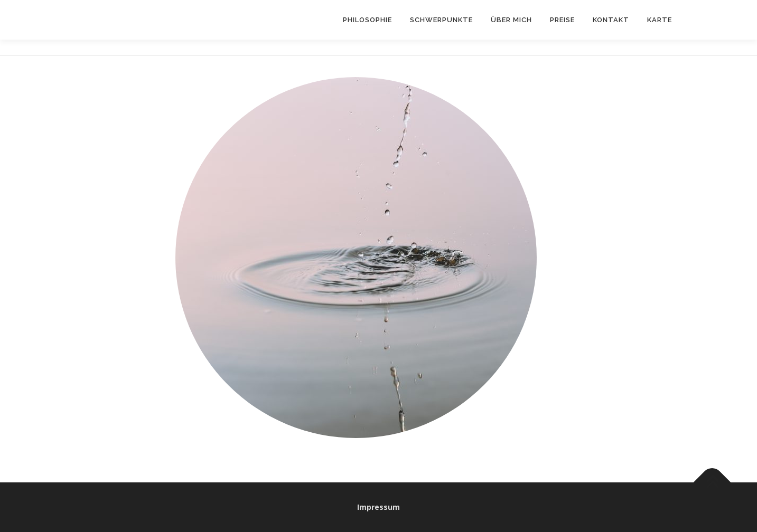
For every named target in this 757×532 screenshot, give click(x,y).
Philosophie (367, 20)
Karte (660, 20)
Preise (562, 20)
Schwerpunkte (441, 20)
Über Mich (511, 20)
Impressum (378, 507)
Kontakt (611, 20)
